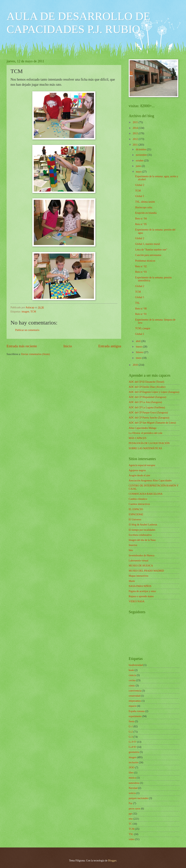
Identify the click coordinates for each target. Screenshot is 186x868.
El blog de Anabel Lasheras (143, 525)
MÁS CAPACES (138, 438)
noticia (132, 793)
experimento (135, 716)
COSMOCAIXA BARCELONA (146, 494)
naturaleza (134, 783)
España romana (137, 711)
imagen (25, 312)
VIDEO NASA (137, 601)
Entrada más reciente (22, 346)
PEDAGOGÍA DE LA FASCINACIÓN (149, 443)
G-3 (131, 737)
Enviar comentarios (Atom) (36, 354)
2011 (136, 145)
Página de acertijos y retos (142, 591)
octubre (140, 161)
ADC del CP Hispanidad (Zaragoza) (147, 397)
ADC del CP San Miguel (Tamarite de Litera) (152, 423)
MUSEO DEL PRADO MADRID (146, 571)
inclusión (133, 762)
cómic (132, 686)
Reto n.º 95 (141, 224)
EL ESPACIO (136, 509)
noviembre (142, 155)
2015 (136, 122)
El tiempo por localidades (142, 530)
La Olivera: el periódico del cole (146, 433)
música (132, 778)
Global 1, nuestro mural (147, 244)
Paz (131, 803)
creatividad (134, 696)
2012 (136, 139)
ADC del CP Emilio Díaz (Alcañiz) (147, 387)
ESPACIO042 (136, 514)
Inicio (68, 346)
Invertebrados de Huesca (141, 555)
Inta (131, 550)
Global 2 (140, 185)
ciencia (132, 675)
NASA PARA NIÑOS (140, 586)
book (131, 670)
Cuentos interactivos (139, 504)
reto (131, 819)
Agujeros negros (137, 470)
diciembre (141, 149)
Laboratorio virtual (139, 561)
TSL (137, 303)
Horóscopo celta (144, 207)
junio (139, 166)
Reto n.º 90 (141, 309)
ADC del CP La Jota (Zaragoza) (145, 402)
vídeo (132, 839)
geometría (134, 752)
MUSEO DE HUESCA (141, 566)
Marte (132, 581)
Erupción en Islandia (146, 213)
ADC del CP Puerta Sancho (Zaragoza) (149, 418)
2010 (136, 365)
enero (139, 358)
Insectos (133, 545)
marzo (139, 347)
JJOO (132, 768)
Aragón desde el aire (139, 475)
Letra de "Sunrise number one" (151, 250)
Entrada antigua (110, 346)
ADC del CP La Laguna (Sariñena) (147, 407)
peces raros (135, 809)
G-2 (131, 732)
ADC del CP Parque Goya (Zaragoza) (148, 413)
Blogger (112, 861)
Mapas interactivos (139, 576)
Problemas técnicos (145, 261)
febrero (140, 352)
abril (139, 341)
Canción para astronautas (148, 255)
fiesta (132, 721)
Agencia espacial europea (142, 465)
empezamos (135, 701)
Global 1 (140, 196)
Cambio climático (138, 499)
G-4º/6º (133, 747)
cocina (132, 680)
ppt (130, 814)
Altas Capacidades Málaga (143, 428)
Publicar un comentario (27, 330)
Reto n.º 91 (141, 314)
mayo (139, 172)
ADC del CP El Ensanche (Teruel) (146, 382)
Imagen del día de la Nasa (142, 540)
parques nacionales (139, 798)
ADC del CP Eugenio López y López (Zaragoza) (154, 392)
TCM (33, 312)
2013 (136, 133)
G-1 (131, 726)
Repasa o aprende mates (141, 596)
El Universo (135, 520)
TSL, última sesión (145, 202)
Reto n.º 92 (141, 266)
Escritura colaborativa (140, 535)
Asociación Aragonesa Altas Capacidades (150, 481)
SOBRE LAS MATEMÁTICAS (145, 448)
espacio (133, 706)
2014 (136, 128)
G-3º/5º (133, 742)
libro (131, 773)
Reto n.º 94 (141, 219)
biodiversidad (136, 665)
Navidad (133, 788)
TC (130, 824)
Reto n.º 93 (141, 272)
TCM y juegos (143, 328)
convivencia (135, 691)
